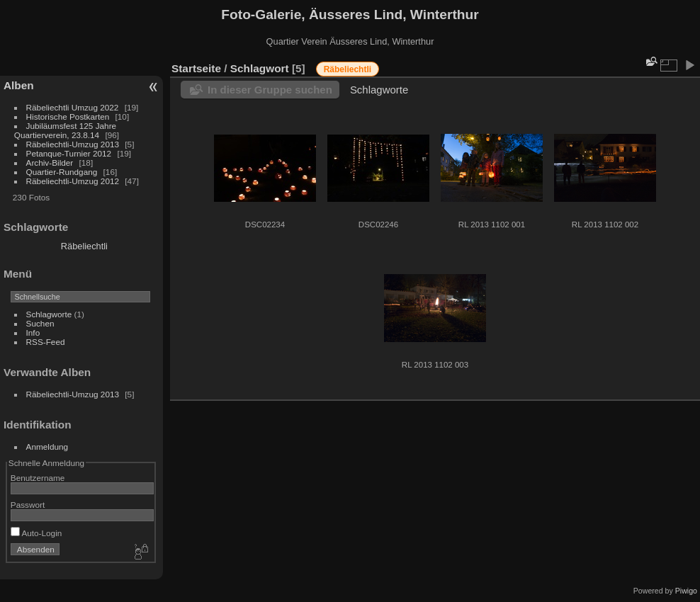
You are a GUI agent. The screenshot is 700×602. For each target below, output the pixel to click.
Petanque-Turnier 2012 (69, 153)
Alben (19, 85)
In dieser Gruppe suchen (270, 90)
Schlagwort (260, 68)
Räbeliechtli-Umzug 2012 (73, 181)
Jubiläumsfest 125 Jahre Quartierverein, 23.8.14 (65, 130)
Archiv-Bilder (50, 163)
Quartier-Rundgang (62, 172)
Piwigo (686, 591)
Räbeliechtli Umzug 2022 (73, 107)
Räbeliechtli (84, 246)
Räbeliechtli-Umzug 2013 (73, 144)
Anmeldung (47, 447)
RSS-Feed (46, 342)
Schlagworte (49, 314)
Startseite (196, 68)
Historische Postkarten (68, 117)
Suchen (40, 323)
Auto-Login (36, 533)
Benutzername (38, 478)
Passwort (28, 505)
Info (33, 333)
